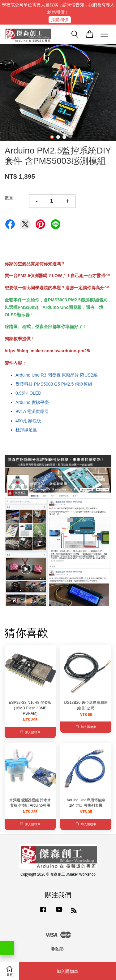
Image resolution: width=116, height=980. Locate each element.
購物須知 (58, 949)
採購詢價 (60, 20)
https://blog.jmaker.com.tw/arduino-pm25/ (47, 351)
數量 (9, 198)
